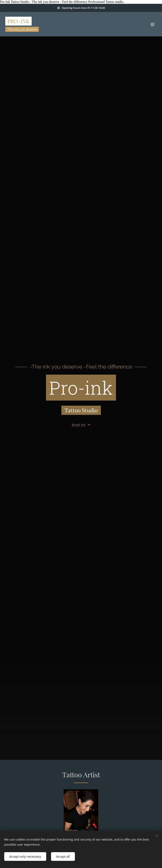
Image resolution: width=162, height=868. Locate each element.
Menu (153, 24)
